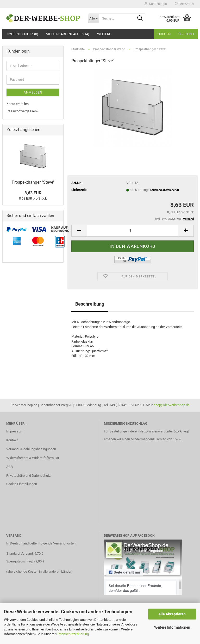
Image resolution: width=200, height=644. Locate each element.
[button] (79, 231)
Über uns (186, 34)
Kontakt (12, 440)
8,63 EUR (33, 193)
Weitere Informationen (172, 627)
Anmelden (33, 92)
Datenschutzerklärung (73, 634)
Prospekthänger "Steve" (33, 182)
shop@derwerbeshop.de (172, 405)
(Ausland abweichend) (165, 190)
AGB (10, 467)
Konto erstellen (18, 104)
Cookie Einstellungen (22, 484)
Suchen (164, 34)
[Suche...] (93, 18)
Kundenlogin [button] (156, 4)
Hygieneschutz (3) (23, 34)
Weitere (104, 34)
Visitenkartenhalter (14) (68, 34)
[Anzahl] (133, 231)
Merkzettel (184, 4)
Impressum (15, 431)
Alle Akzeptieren (172, 614)
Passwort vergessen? (22, 111)
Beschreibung (90, 304)
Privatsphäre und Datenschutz (28, 476)
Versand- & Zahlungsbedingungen (31, 449)
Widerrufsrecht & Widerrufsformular (33, 458)
